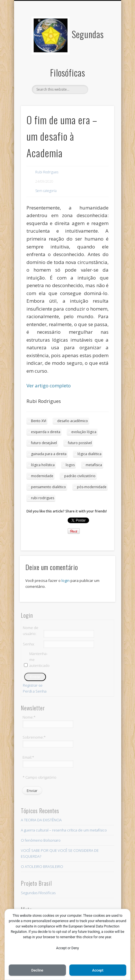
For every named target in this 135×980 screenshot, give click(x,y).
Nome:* (29, 717)
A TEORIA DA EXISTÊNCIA (41, 820)
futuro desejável (44, 443)
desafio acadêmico (73, 421)
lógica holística (43, 465)
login (66, 580)
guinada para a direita (49, 454)
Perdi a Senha (35, 691)
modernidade (42, 476)
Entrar (35, 677)
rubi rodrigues (43, 498)
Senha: (29, 644)
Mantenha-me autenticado (39, 660)
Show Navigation (100, 51)
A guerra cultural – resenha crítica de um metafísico (64, 830)
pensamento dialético (48, 487)
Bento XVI (39, 421)
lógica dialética (89, 454)
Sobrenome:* (34, 737)
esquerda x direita (46, 432)
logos (70, 465)
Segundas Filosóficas (38, 893)
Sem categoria (46, 191)
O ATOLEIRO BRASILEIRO (42, 866)
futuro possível (80, 443)
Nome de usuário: (31, 631)
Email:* (28, 757)
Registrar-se (33, 685)
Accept (98, 970)
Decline (37, 970)
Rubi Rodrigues (47, 172)
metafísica (94, 465)
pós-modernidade (92, 487)
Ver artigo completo (49, 386)
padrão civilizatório (80, 476)
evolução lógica (84, 432)
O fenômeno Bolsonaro (41, 840)
